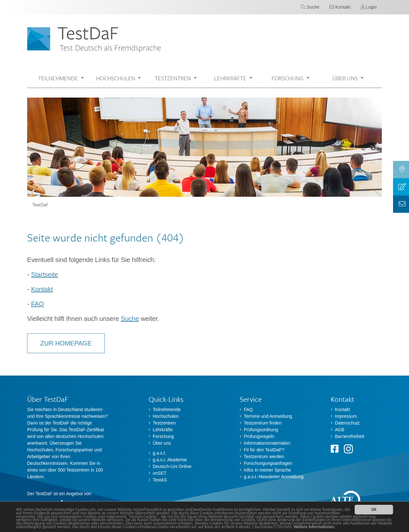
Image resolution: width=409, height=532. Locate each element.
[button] (61, 78)
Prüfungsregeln (259, 436)
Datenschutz (347, 423)
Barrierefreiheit (350, 436)
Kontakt (42, 289)
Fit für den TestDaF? (264, 450)
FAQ (37, 304)
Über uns (162, 443)
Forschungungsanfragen (268, 463)
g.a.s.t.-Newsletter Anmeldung (274, 477)
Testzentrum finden (263, 423)
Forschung (163, 436)
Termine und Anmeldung (268, 416)
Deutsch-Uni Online (172, 466)
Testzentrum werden (264, 457)
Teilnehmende (167, 409)
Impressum (346, 416)
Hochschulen (166, 416)
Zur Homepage (66, 343)
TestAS (160, 480)
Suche (130, 319)
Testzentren (164, 423)
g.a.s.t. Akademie (170, 460)
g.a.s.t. (159, 453)
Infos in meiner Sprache (267, 470)
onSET (160, 473)
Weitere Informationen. (314, 527)
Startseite (44, 274)
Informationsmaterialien (267, 443)
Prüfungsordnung (261, 430)
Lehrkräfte (163, 430)
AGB (340, 430)
